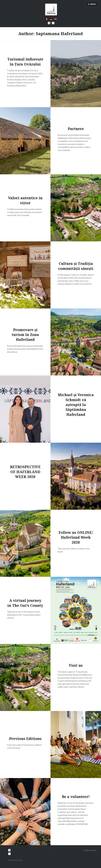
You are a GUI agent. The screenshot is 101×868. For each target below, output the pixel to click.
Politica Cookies (90, 850)
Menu (93, 4)
